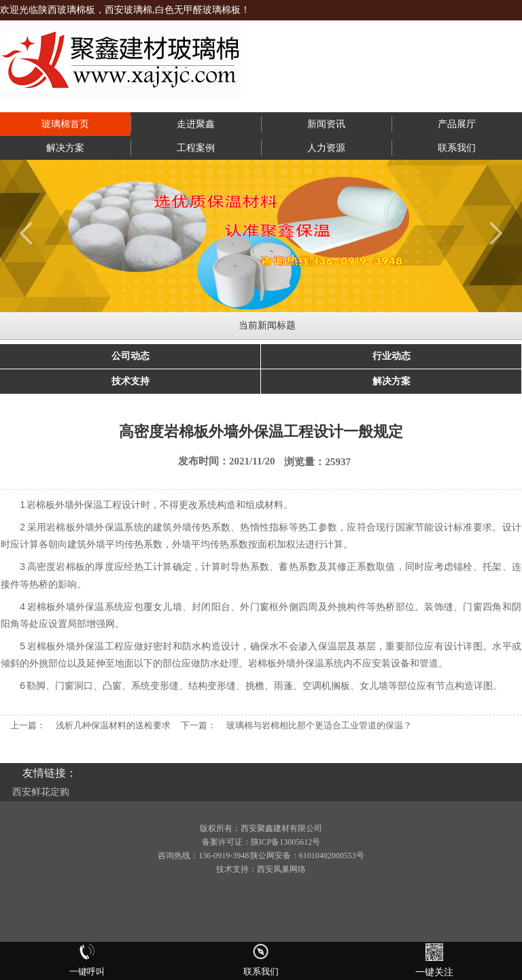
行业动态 (391, 356)
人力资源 (326, 148)
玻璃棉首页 (65, 124)
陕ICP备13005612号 (286, 842)
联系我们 (457, 148)
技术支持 (130, 381)
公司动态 (130, 356)
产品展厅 (457, 124)
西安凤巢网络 (281, 869)
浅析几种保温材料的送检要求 (113, 725)
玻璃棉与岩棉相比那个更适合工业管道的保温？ (319, 725)
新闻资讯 (326, 124)
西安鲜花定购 (41, 792)
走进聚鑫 (196, 124)
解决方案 (65, 148)
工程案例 (196, 148)
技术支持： (237, 869)
